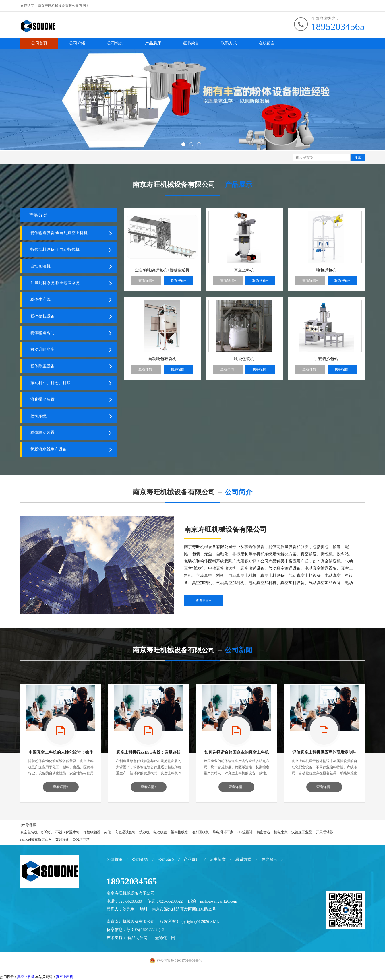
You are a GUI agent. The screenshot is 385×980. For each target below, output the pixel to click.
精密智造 (263, 833)
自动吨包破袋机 (162, 359)
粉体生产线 (40, 300)
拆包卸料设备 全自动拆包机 (55, 250)
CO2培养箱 (81, 840)
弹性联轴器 (92, 833)
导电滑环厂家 (223, 833)
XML (215, 922)
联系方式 (229, 43)
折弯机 (47, 833)
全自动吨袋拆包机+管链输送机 (162, 270)
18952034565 (338, 27)
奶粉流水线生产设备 (49, 450)
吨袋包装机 (244, 359)
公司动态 (115, 43)
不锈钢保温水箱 (67, 833)
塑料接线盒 (179, 833)
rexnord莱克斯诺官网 (36, 840)
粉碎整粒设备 (42, 317)
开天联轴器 (324, 833)
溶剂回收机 (200, 833)
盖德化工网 (165, 938)
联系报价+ (178, 281)
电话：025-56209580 (124, 902)
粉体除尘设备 (42, 367)
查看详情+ (146, 281)
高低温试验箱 (125, 833)
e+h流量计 (245, 833)
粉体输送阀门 (42, 333)
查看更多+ (203, 601)
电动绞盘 (160, 833)
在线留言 (267, 43)
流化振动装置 (42, 400)
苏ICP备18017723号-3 (145, 930)
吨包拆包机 (326, 270)
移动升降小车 (42, 350)
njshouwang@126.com (219, 902)
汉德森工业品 (302, 833)
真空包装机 (29, 833)
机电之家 (281, 833)
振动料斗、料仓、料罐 (51, 383)
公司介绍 (77, 43)
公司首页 (39, 43)
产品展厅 (153, 43)
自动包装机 (40, 267)
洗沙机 (144, 833)
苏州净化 (62, 840)
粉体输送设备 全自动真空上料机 (59, 233)
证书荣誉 (191, 43)
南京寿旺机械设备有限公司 (131, 922)
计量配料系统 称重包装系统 (55, 283)
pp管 (108, 833)
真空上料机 (244, 270)
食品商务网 (138, 938)
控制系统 (38, 417)
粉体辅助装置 (42, 433)
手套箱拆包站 (326, 359)
